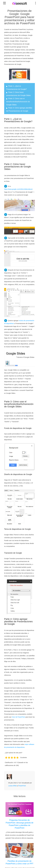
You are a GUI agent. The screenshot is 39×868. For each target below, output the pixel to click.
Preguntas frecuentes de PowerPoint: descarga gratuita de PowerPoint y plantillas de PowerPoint (19, 824)
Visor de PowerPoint (18, 717)
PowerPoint (22, 786)
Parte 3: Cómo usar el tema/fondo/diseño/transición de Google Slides (18, 102)
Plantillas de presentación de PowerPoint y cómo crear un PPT (19, 862)
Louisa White (13, 786)
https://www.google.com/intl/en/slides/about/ (18, 189)
